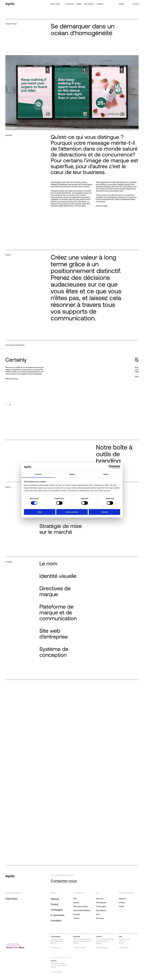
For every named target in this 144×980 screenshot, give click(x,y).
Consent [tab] (38, 474)
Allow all (104, 512)
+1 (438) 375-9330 (79, 948)
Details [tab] (72, 474)
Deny (40, 512)
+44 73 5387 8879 (102, 948)
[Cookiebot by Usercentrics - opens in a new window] (110, 467)
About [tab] (106, 474)
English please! (11, 898)
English (121, 4)
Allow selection (72, 512)
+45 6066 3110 (55, 948)
